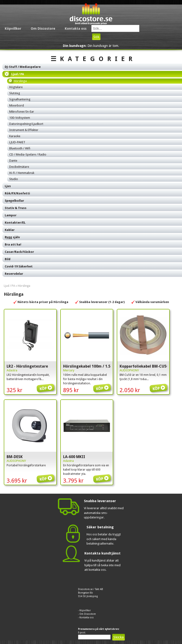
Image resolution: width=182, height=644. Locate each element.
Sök (96, 37)
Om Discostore (43, 29)
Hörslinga (24, 286)
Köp (46, 385)
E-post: (82, 633)
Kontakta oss (76, 29)
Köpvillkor (13, 29)
